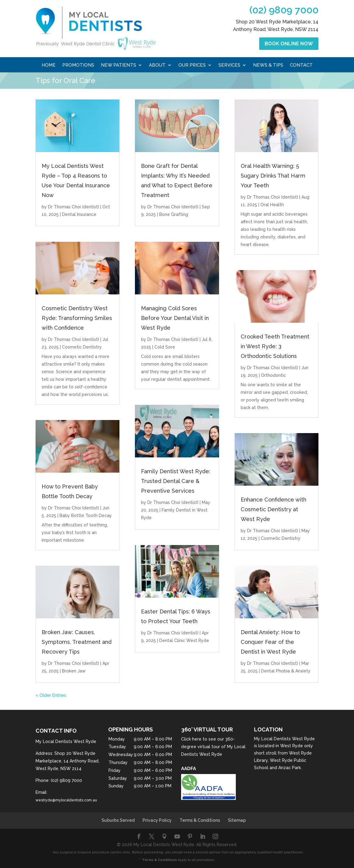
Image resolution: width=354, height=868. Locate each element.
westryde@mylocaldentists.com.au (66, 800)
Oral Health (272, 205)
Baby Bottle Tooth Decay (86, 516)
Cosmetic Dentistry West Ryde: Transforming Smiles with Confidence (77, 318)
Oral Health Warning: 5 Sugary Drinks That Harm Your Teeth (273, 176)
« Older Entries (51, 695)
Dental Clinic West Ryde (184, 641)
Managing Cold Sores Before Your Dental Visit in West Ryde (175, 318)
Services (229, 65)
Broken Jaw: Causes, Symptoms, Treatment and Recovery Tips (77, 642)
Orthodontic (273, 375)
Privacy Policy (157, 820)
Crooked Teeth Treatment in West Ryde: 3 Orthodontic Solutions (275, 346)
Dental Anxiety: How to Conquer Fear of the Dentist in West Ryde (270, 642)
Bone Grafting (174, 214)
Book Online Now (289, 44)
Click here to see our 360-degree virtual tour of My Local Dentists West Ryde (213, 747)
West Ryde (292, 746)
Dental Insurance (79, 214)
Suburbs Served (118, 820)
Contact (301, 65)
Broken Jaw (74, 671)
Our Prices (192, 65)
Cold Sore (165, 347)
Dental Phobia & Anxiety (286, 671)
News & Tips (268, 65)
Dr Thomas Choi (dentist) (74, 207)
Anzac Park (290, 768)
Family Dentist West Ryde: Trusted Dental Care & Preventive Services (176, 481)
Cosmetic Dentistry (82, 347)
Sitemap (237, 820)
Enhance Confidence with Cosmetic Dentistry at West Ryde (273, 509)
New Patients (119, 65)
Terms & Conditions (200, 820)
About (157, 65)
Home (49, 65)
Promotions (78, 65)
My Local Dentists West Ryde (284, 739)
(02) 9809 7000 (284, 10)
